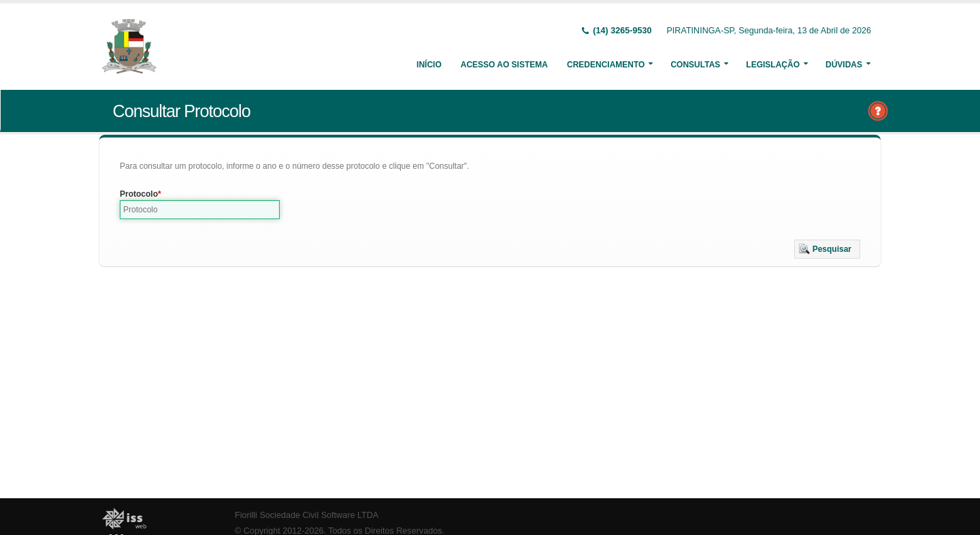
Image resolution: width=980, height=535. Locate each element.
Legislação (773, 65)
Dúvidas (844, 65)
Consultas (695, 65)
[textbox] (200, 210)
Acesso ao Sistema (504, 65)
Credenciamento (606, 65)
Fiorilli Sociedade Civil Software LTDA (307, 515)
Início (429, 65)
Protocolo (139, 194)
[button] (827, 249)
